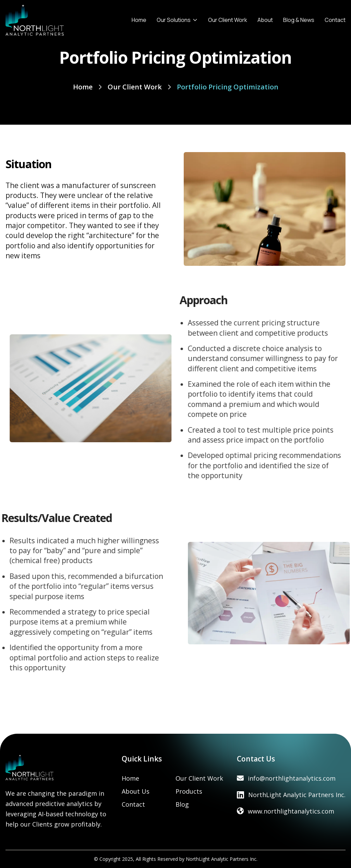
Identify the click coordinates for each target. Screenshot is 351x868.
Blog (182, 804)
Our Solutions (177, 20)
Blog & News (299, 20)
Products (189, 791)
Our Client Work (228, 20)
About (265, 20)
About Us (136, 791)
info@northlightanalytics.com (292, 778)
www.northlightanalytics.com (291, 811)
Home (139, 20)
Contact (335, 20)
